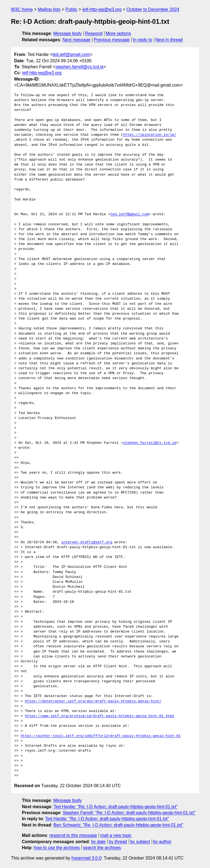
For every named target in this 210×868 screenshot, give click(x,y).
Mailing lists (49, 9)
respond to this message (73, 835)
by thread (118, 842)
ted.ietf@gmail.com (71, 54)
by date (98, 842)
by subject (140, 842)
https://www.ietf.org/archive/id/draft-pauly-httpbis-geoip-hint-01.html (100, 716)
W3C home (22, 9)
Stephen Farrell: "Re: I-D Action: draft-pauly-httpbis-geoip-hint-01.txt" (129, 813)
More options (119, 33)
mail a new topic (116, 835)
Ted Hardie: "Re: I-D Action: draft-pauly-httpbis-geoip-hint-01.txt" (116, 807)
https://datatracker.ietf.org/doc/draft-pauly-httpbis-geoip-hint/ (93, 701)
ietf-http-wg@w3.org (102, 9)
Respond (94, 33)
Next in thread (169, 40)
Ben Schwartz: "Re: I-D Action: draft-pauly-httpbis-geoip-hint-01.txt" (119, 825)
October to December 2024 (153, 9)
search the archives (102, 848)
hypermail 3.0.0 (86, 858)
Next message (77, 40)
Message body (68, 33)
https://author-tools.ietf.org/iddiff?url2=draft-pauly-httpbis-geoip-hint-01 (100, 736)
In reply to (142, 40)
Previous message (112, 40)
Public (71, 9)
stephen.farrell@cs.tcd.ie (79, 67)
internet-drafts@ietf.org (87, 542)
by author (162, 842)
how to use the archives (57, 848)
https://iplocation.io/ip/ (150, 135)
